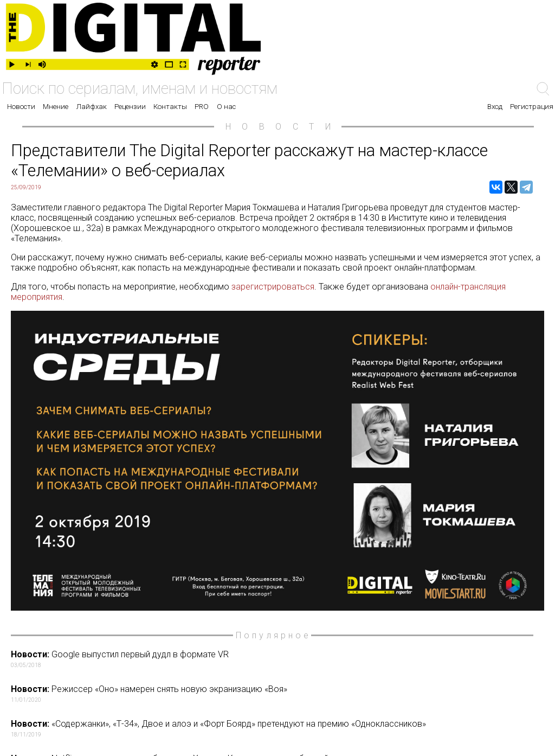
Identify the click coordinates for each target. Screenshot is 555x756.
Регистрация (532, 107)
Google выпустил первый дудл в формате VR (280, 659)
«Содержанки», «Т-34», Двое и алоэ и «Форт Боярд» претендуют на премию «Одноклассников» (280, 728)
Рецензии (130, 107)
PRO (202, 107)
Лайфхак (92, 107)
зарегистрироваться (273, 287)
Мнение (56, 107)
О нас (226, 107)
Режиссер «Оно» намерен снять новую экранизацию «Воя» (280, 694)
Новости (21, 107)
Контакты (170, 107)
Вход (495, 107)
